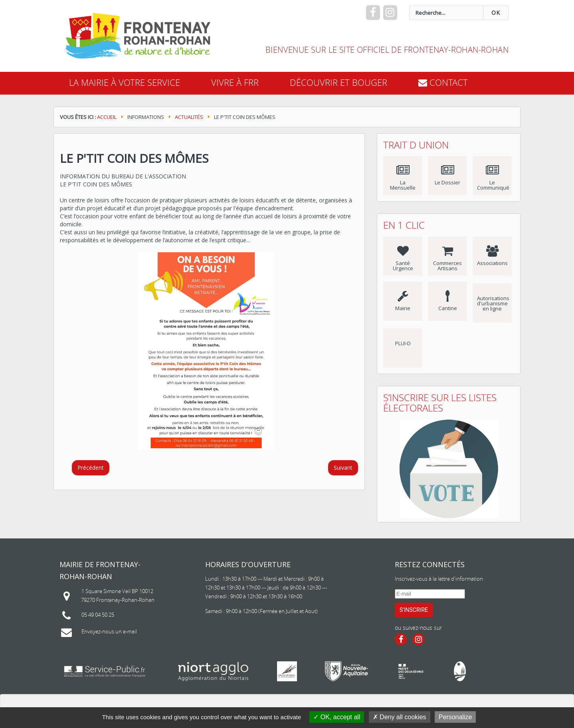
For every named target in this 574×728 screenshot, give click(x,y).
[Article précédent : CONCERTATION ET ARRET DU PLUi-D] (91, 468)
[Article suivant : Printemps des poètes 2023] (343, 468)
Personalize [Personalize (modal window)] (455, 717)
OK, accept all (337, 717)
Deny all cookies (400, 717)
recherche (260, 6)
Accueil (107, 117)
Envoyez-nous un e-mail (109, 631)
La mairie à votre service (125, 82)
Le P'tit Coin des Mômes (134, 158)
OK (496, 13)
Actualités (189, 117)
